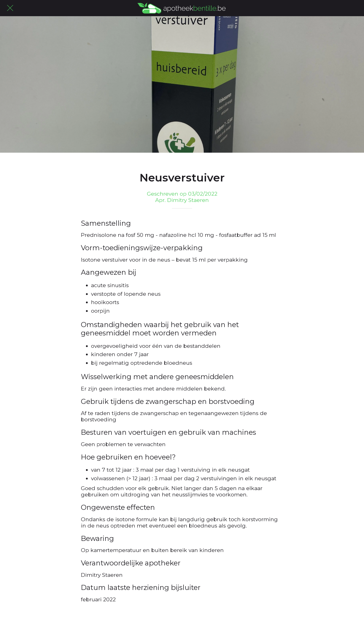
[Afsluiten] (10, 8)
